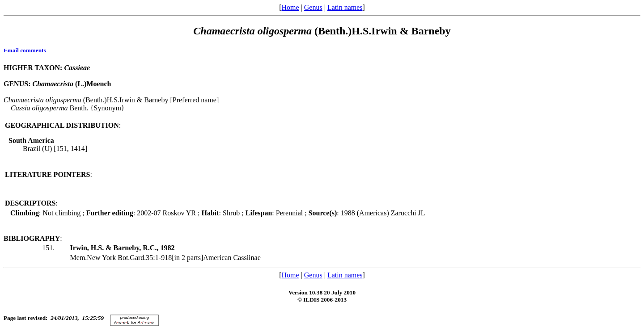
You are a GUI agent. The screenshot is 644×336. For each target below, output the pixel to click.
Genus (313, 7)
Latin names (345, 7)
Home (290, 7)
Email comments (25, 50)
